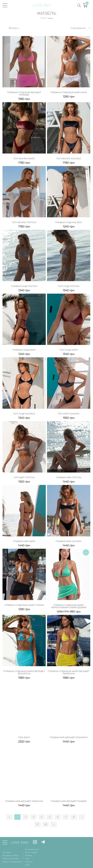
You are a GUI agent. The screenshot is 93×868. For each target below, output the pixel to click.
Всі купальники (32, 841)
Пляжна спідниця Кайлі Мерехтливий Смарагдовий (69, 600)
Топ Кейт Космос (69, 409)
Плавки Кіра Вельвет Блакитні (69, 729)
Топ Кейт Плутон (24, 472)
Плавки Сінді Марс (24, 346)
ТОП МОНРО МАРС (24, 157)
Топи (27, 850)
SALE (27, 856)
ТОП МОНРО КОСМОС (69, 157)
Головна (43, 18)
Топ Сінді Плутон (69, 283)
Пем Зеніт (24, 729)
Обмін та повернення (12, 853)
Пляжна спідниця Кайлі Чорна (24, 599)
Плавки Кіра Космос (69, 535)
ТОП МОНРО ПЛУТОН (24, 220)
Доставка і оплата (10, 847)
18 (46, 816)
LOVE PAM (20, 834)
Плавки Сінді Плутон (24, 283)
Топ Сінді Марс (69, 346)
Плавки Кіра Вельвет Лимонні (24, 792)
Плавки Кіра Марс (24, 535)
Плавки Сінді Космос (69, 220)
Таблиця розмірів (11, 850)
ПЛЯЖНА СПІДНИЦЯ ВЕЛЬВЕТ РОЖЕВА (24, 93)
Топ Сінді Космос (24, 409)
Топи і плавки (31, 844)
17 (37, 816)
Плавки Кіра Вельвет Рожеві (69, 792)
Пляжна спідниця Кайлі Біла (69, 92)
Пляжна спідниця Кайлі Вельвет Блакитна (24, 665)
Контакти (7, 844)
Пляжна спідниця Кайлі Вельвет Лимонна (69, 665)
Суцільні (29, 853)
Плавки (28, 847)
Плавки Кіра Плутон (69, 472)
